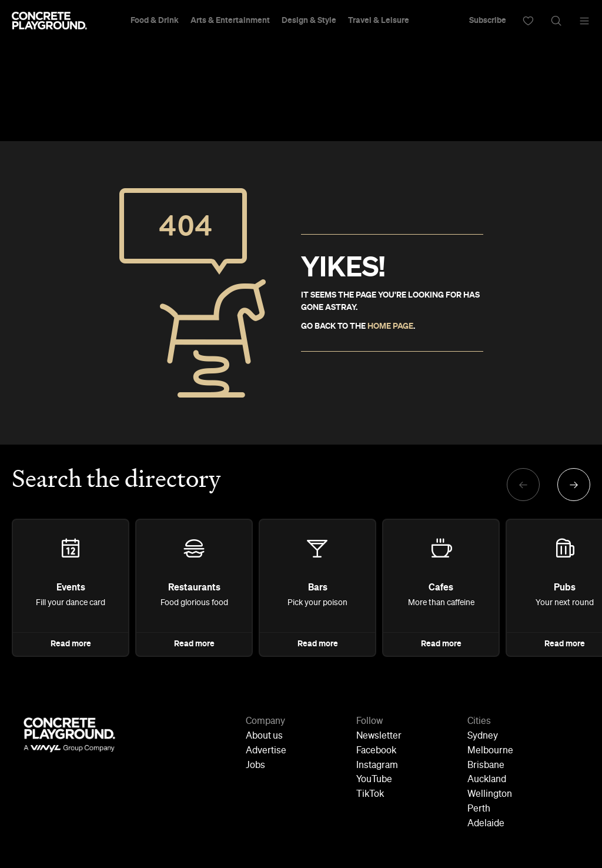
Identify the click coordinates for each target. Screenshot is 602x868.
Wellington (490, 794)
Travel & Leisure (379, 21)
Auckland (487, 780)
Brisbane (486, 766)
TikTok (370, 794)
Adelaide (486, 824)
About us (264, 736)
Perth (479, 809)
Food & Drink (155, 21)
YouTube (374, 780)
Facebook (376, 751)
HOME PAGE (390, 326)
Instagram (377, 766)
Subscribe (488, 21)
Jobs (255, 766)
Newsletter (379, 736)
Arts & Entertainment (230, 21)
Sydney (483, 736)
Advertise (266, 751)
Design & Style (309, 21)
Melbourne (490, 751)
